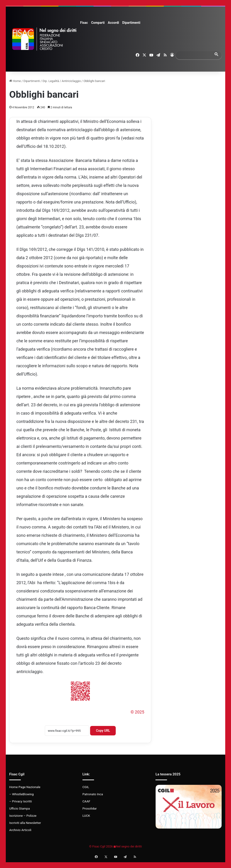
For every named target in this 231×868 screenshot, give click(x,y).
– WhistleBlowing (21, 794)
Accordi (113, 23)
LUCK (86, 816)
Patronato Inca (93, 794)
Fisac (84, 23)
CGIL (86, 787)
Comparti (98, 23)
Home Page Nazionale (25, 787)
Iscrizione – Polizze (23, 816)
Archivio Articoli (20, 830)
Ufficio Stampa (20, 808)
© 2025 (137, 712)
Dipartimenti (131, 23)
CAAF (86, 801)
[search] (195, 55)
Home (15, 81)
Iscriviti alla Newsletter (25, 823)
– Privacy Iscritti (21, 801)
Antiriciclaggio (71, 81)
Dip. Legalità (51, 81)
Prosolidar (90, 808)
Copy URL (103, 731)
